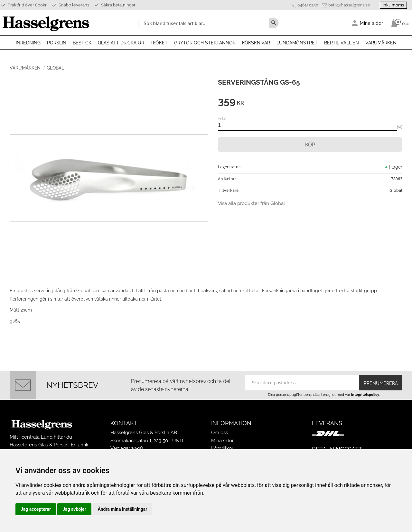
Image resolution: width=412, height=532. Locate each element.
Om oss (220, 433)
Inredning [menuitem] (28, 43)
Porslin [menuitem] (57, 43)
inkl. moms (393, 5)
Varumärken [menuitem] (381, 43)
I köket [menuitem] (159, 43)
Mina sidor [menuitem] (372, 23)
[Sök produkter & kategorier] (203, 23)
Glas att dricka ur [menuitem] (121, 43)
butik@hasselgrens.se (349, 5)
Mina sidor (222, 441)
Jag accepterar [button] (36, 509)
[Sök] (274, 23)
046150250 (308, 5)
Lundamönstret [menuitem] (297, 43)
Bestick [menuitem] (82, 43)
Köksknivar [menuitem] (256, 43)
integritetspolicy (365, 395)
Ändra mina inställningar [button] (123, 509)
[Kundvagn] (398, 23)
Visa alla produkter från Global (251, 203)
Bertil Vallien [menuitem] (342, 43)
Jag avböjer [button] (74, 509)
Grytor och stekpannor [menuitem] (205, 43)
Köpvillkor (222, 448)
